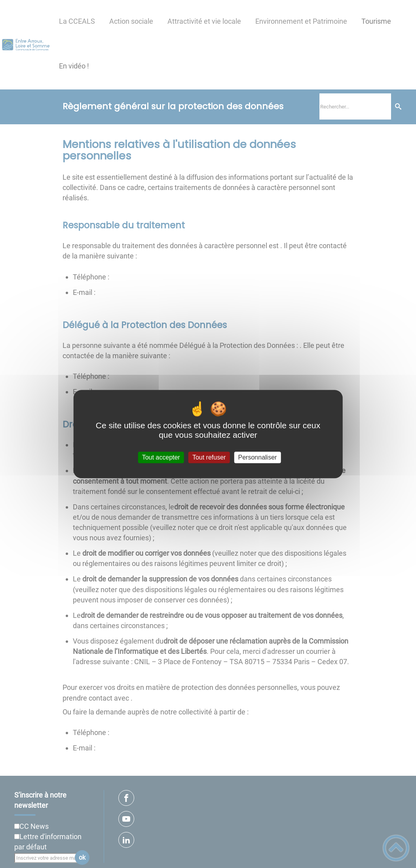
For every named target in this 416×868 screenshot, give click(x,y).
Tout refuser (209, 457)
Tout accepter (161, 457)
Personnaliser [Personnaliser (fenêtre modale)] (258, 457)
